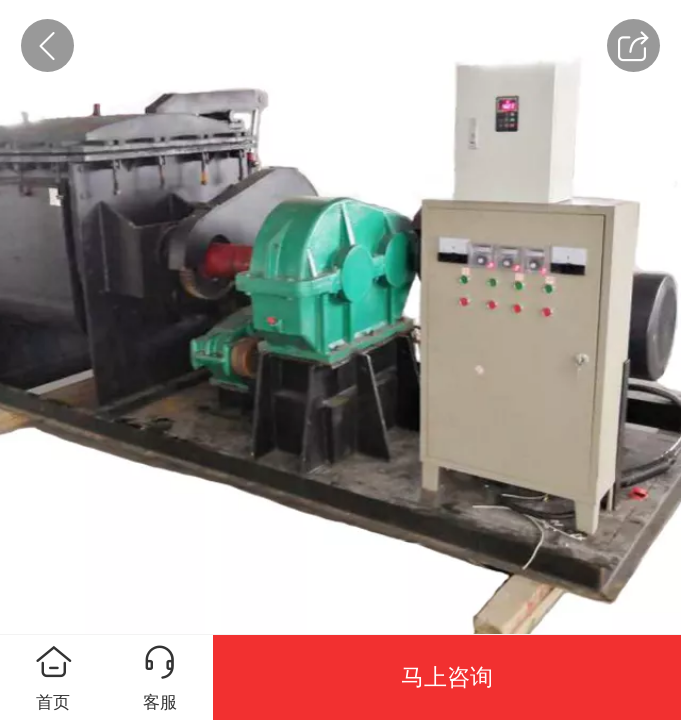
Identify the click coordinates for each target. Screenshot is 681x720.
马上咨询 (447, 677)
